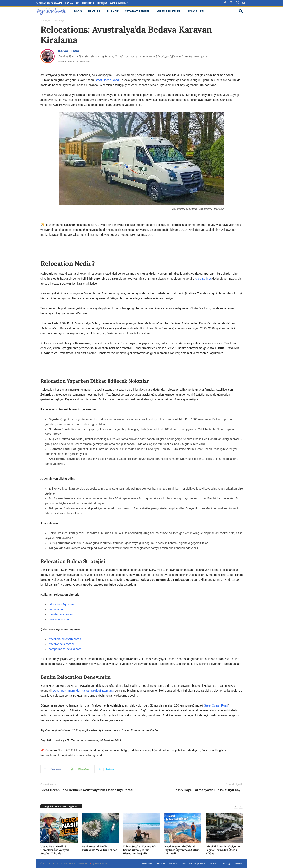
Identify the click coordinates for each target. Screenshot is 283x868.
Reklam (161, 863)
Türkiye (113, 11)
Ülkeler (94, 11)
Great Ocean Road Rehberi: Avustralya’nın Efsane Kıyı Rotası (87, 790)
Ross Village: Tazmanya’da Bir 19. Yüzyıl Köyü (208, 790)
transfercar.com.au (61, 614)
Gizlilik (213, 863)
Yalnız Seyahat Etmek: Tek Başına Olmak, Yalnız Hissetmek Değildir (139, 850)
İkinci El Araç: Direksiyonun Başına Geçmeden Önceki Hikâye (223, 850)
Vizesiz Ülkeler (169, 11)
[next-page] (241, 806)
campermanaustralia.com (65, 649)
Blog (78, 11)
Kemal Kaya (69, 51)
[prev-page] (236, 806)
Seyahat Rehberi (138, 11)
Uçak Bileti (196, 11)
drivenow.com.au (60, 619)
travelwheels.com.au (62, 644)
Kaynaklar (72, 3)
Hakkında (88, 3)
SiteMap (239, 863)
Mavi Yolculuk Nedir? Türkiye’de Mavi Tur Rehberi (100, 848)
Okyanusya (59, 20)
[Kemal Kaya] (48, 56)
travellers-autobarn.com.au (66, 639)
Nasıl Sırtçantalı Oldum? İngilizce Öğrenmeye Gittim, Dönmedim (182, 850)
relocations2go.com (61, 604)
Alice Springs (203, 279)
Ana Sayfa (45, 20)
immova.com (57, 609)
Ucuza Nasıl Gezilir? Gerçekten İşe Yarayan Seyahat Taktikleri (55, 850)
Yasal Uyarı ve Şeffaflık (193, 863)
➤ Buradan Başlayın (49, 3)
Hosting (226, 863)
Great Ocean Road (107, 80)
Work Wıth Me (119, 3)
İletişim (102, 3)
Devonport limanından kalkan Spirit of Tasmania (83, 691)
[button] (241, 11)
